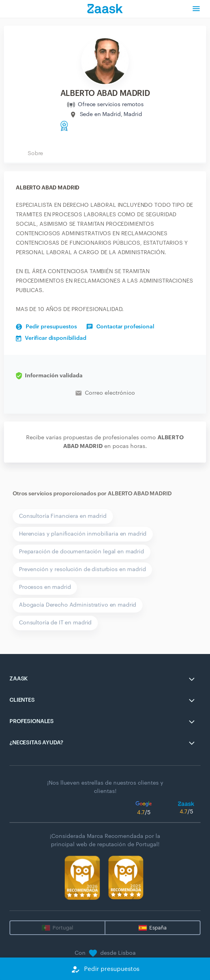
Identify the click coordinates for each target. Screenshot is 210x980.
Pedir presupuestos (46, 327)
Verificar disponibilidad (51, 338)
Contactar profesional (120, 327)
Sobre (35, 154)
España (158, 928)
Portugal (63, 928)
